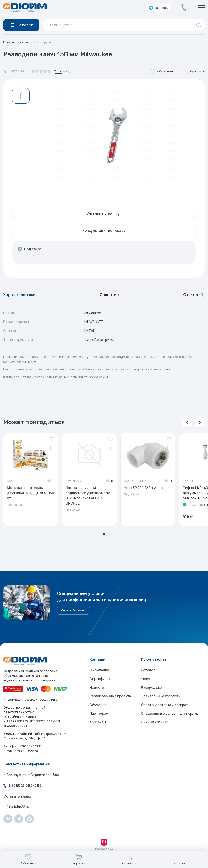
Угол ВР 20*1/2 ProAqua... (145, 488)
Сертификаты (101, 679)
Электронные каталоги (161, 696)
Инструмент (46, 42)
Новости (97, 687)
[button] (187, 422)
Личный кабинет (155, 722)
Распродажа (151, 687)
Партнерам (99, 713)
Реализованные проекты (111, 696)
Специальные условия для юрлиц (170, 713)
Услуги (147, 679)
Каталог (26, 42)
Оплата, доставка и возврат (164, 705)
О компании (99, 670)
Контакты (98, 722)
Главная (9, 42)
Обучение (98, 705)
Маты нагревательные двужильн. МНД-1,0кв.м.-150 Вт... (31, 493)
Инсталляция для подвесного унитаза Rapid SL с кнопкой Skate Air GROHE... (88, 495)
